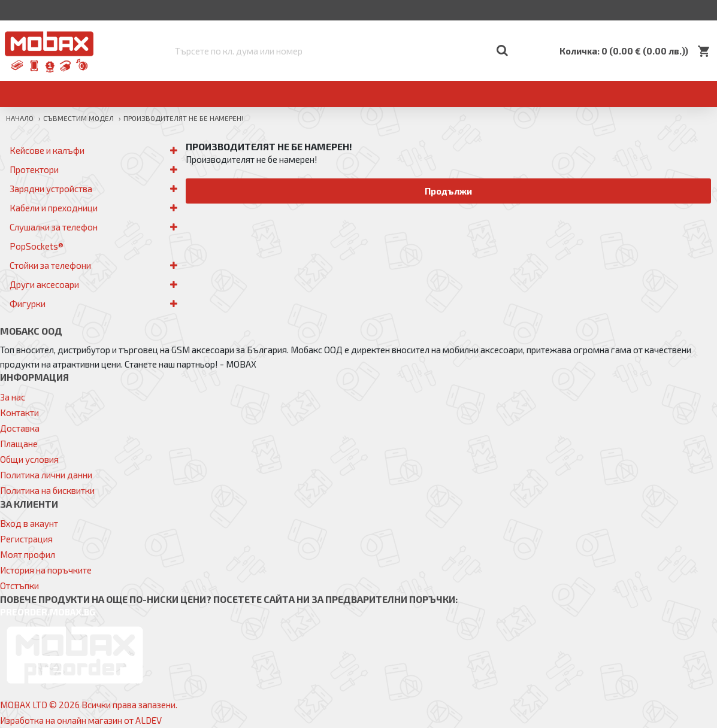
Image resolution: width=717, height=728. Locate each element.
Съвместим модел (78, 118)
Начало (20, 118)
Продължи (448, 191)
